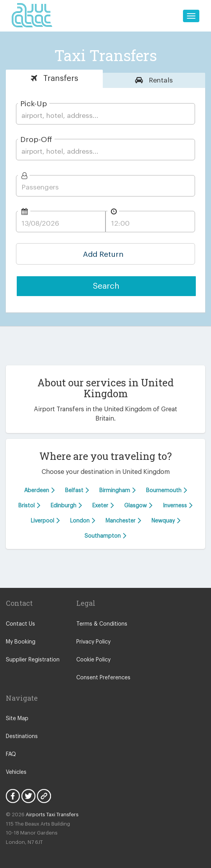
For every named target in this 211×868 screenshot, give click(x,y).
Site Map (17, 719)
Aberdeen (40, 490)
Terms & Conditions (102, 624)
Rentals (160, 80)
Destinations (22, 736)
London (83, 520)
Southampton (105, 536)
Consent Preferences (103, 678)
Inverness (178, 505)
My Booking (21, 642)
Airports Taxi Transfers (52, 815)
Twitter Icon (28, 796)
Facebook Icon (13, 796)
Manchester (123, 520)
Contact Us (20, 624)
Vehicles (16, 772)
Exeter (103, 505)
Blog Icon (44, 796)
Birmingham (118, 490)
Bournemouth (167, 490)
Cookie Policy (93, 660)
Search (106, 286)
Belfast (77, 490)
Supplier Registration (33, 660)
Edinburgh (66, 505)
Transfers (60, 78)
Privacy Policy (93, 642)
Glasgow (138, 505)
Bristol (29, 505)
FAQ (11, 754)
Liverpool (45, 520)
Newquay (166, 520)
